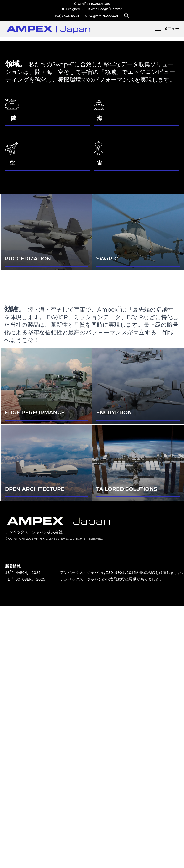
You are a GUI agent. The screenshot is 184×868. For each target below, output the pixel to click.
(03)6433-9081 (67, 16)
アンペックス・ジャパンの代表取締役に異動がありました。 (104, 580)
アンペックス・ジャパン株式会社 (34, 532)
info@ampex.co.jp (102, 16)
